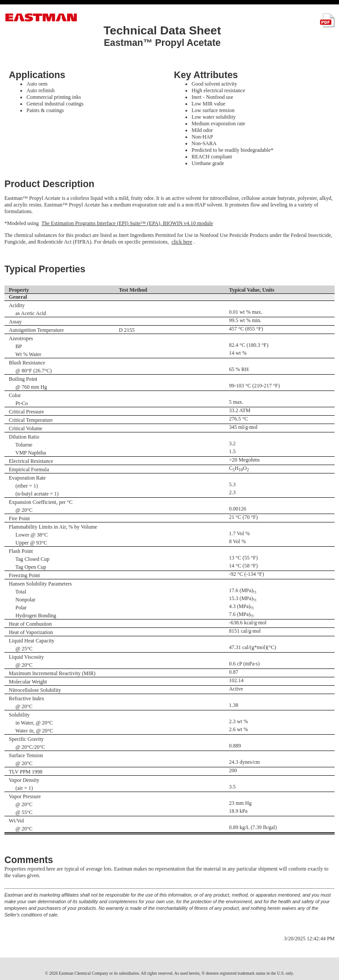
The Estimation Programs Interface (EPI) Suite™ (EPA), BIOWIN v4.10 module (127, 223)
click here (182, 242)
